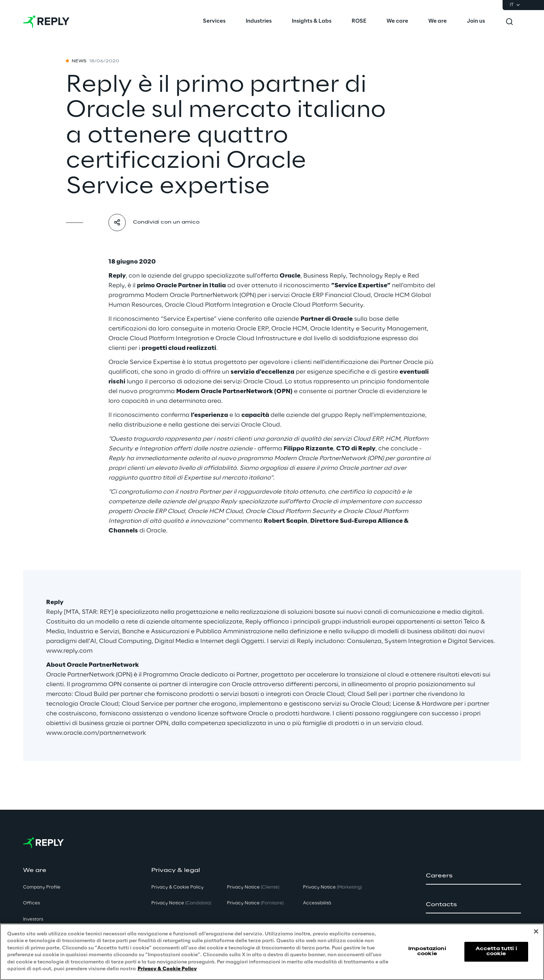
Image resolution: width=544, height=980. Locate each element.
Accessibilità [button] (317, 903)
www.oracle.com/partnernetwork (96, 733)
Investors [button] (33, 919)
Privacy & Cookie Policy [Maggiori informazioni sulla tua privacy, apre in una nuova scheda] (167, 969)
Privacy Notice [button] (181, 903)
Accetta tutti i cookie (496, 951)
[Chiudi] (536, 931)
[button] (473, 876)
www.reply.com (69, 651)
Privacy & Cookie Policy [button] (177, 887)
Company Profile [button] (42, 887)
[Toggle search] (509, 22)
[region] (272, 952)
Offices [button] (32, 903)
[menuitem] (214, 22)
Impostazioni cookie (427, 951)
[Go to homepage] (46, 22)
